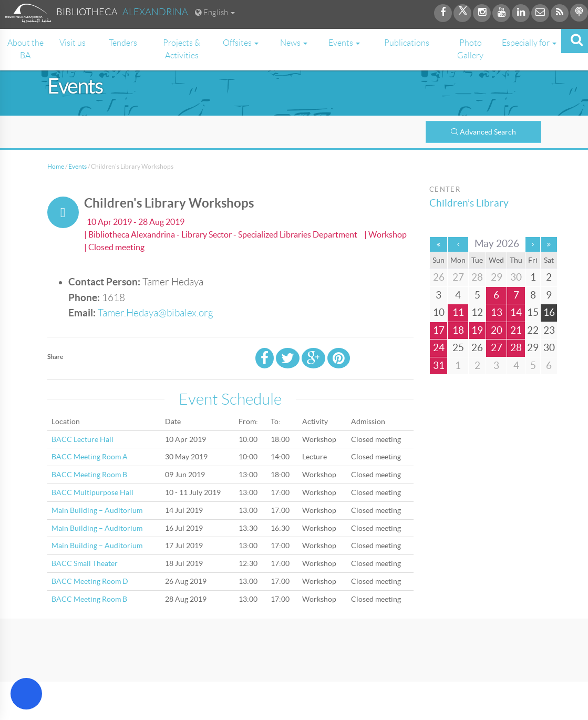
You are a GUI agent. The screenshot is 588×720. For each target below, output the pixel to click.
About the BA (25, 49)
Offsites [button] (241, 43)
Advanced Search (483, 132)
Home (56, 166)
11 (458, 312)
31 (439, 366)
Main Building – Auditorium (97, 510)
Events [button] (344, 43)
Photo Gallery (470, 49)
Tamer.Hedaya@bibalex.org (156, 313)
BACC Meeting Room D (90, 581)
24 (439, 348)
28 (516, 348)
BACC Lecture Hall (82, 439)
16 (549, 312)
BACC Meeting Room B (89, 475)
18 (458, 330)
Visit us (73, 43)
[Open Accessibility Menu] (26, 694)
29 (533, 348)
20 (497, 330)
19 (477, 330)
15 (533, 312)
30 (549, 348)
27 (497, 348)
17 (439, 330)
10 (439, 312)
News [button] (294, 43)
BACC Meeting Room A (90, 457)
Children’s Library (469, 203)
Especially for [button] (529, 43)
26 (477, 348)
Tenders (123, 43)
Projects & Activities (182, 49)
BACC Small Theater (85, 563)
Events (78, 166)
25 (458, 348)
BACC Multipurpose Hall (92, 492)
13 (497, 312)
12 (477, 312)
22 (533, 330)
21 (516, 330)
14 (516, 312)
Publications (407, 43)
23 (549, 330)
